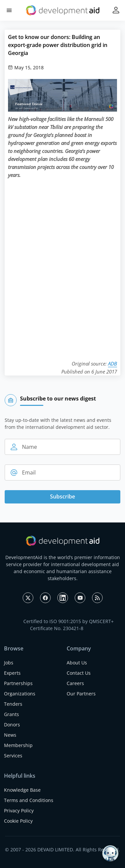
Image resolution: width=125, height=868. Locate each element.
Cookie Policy (18, 821)
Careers (75, 683)
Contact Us (79, 673)
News (10, 735)
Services (13, 756)
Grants (11, 714)
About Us (77, 663)
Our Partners (81, 694)
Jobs (9, 663)
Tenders (13, 704)
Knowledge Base (22, 790)
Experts (12, 673)
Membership (18, 745)
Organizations (20, 694)
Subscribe (62, 496)
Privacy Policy (19, 811)
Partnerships (18, 683)
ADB (112, 364)
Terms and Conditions (29, 800)
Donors (12, 725)
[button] (9, 10)
